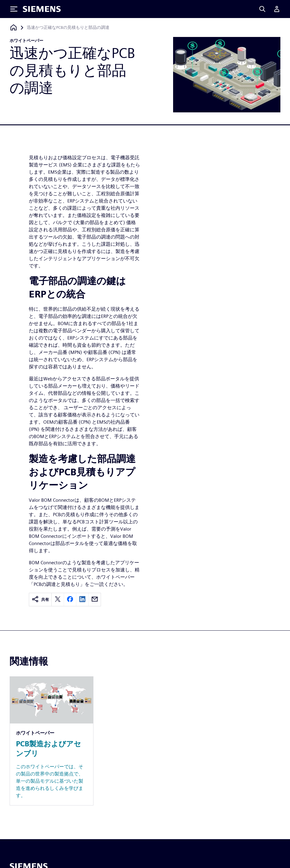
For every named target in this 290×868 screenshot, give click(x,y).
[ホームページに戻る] (14, 27)
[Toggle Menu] (14, 9)
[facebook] (70, 600)
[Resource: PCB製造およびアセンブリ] (52, 741)
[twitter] (58, 600)
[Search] (262, 9)
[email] (95, 600)
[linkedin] (82, 600)
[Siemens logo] (42, 9)
